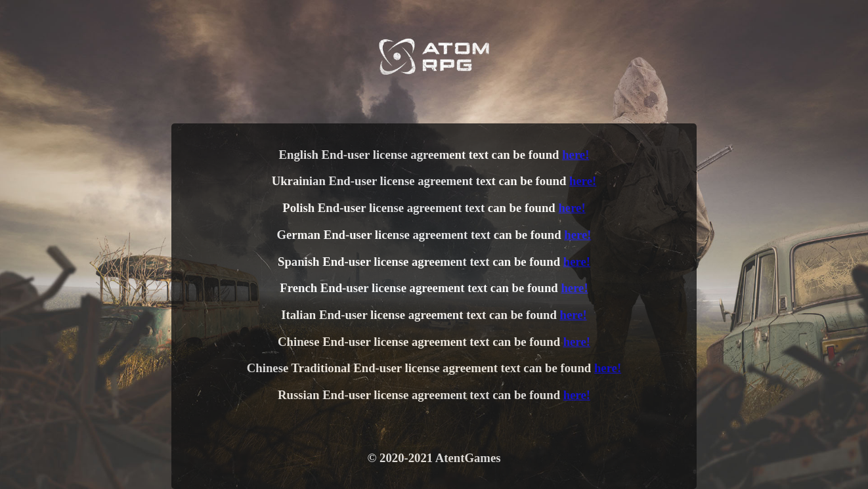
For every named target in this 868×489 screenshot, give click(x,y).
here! (575, 155)
